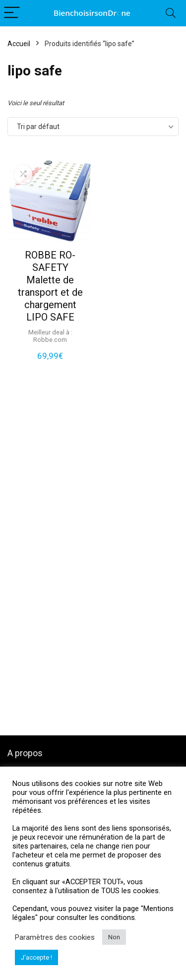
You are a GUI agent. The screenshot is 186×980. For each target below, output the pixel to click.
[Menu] (12, 13)
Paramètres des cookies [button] (55, 937)
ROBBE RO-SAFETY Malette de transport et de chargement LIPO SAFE (50, 286)
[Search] (171, 13)
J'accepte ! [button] (36, 957)
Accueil (19, 44)
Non (114, 937)
